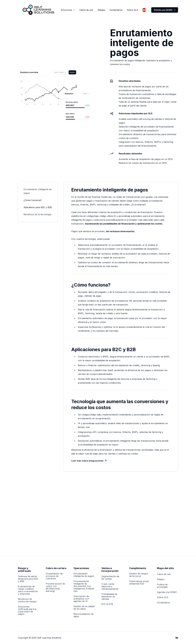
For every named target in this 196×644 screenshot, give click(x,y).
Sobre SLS (133, 10)
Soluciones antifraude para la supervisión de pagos (27, 610)
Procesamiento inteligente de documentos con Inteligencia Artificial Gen (84, 586)
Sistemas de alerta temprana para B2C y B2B (28, 579)
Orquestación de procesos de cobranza (54, 576)
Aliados (101, 10)
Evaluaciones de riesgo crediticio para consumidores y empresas (28, 590)
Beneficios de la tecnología (37, 214)
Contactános (116, 10)
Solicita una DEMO (165, 10)
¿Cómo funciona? (33, 200)
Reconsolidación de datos (84, 615)
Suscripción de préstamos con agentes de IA (81, 599)
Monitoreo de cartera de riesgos (27, 600)
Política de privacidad (162, 586)
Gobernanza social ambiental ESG (139, 582)
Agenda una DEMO (167, 592)
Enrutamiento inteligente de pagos (38, 191)
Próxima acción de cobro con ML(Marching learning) (55, 587)
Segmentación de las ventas (110, 578)
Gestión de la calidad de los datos (84, 608)
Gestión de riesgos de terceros (139, 575)
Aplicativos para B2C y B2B (38, 207)
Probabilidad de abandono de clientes (109, 597)
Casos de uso (86, 10)
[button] (68, 10)
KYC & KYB (107, 604)
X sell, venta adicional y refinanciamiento (110, 586)
